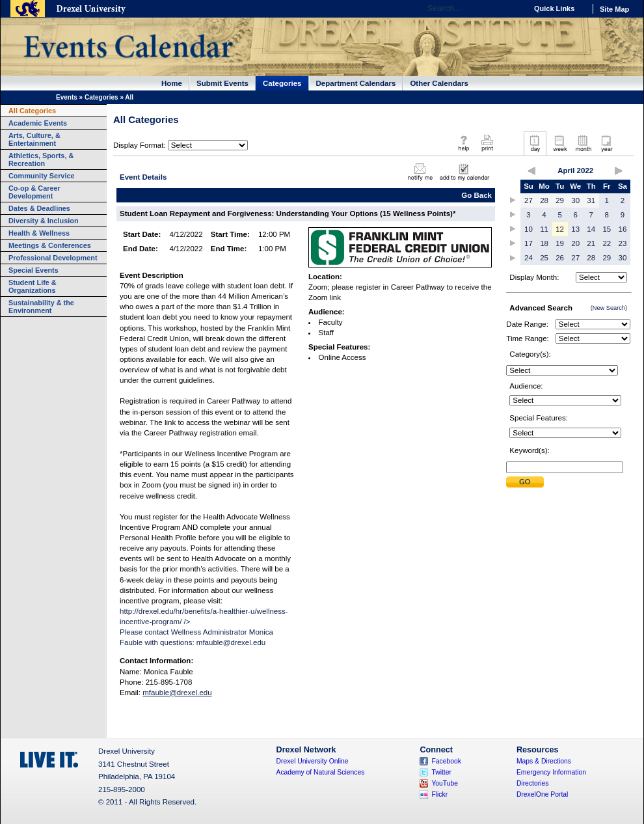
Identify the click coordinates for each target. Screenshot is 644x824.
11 (544, 229)
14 (591, 229)
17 (529, 243)
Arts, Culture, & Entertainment (34, 139)
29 (560, 200)
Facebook (446, 761)
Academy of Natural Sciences (321, 772)
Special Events (34, 270)
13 (575, 229)
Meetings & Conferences (50, 245)
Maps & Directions (544, 761)
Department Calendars (356, 83)
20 (575, 243)
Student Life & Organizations (33, 286)
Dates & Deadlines (39, 208)
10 (529, 229)
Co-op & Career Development (34, 192)
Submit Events (222, 83)
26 (560, 258)
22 (607, 243)
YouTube (445, 783)
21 (591, 243)
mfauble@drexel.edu (231, 642)
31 (591, 200)
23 (623, 243)
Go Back (476, 195)
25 (544, 258)
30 (575, 200)
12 (560, 229)
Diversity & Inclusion (44, 221)
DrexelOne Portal (542, 794)
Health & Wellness (39, 233)
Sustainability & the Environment (41, 307)
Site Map (614, 9)
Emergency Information (551, 772)
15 (607, 229)
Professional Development (53, 258)
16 (623, 229)
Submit (525, 482)
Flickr (439, 794)
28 (544, 200)
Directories (533, 783)
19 (560, 243)
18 (544, 243)
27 (529, 200)
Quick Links (554, 8)
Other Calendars (439, 83)
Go (514, 8)
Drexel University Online (313, 761)
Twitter (441, 772)
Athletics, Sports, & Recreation (41, 159)
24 (529, 258)
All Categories (32, 111)
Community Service (42, 176)
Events (67, 97)
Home (172, 83)
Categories (282, 83)
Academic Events (38, 123)
